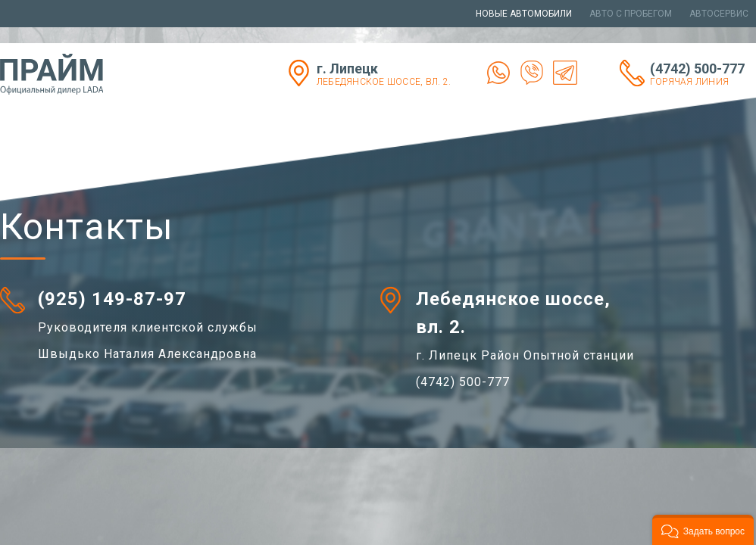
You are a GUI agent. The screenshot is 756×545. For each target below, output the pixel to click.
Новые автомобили (524, 14)
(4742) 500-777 (703, 74)
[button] (703, 530)
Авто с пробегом (631, 14)
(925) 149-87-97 (112, 299)
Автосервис (719, 14)
